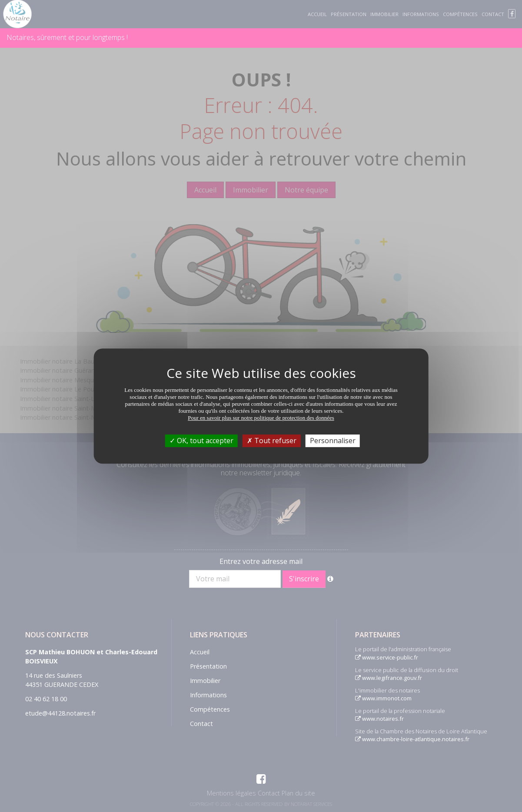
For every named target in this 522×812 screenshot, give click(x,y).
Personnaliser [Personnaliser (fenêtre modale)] (333, 441)
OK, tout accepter (201, 441)
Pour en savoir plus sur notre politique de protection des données (261, 418)
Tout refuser (272, 441)
